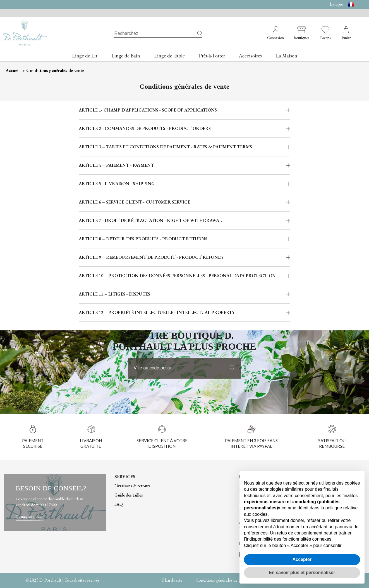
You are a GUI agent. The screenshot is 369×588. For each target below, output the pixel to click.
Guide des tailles (129, 495)
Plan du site (172, 580)
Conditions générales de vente (55, 70)
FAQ (119, 504)
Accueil (13, 70)
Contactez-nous (28, 516)
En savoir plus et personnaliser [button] (302, 573)
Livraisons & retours (132, 486)
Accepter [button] (302, 559)
